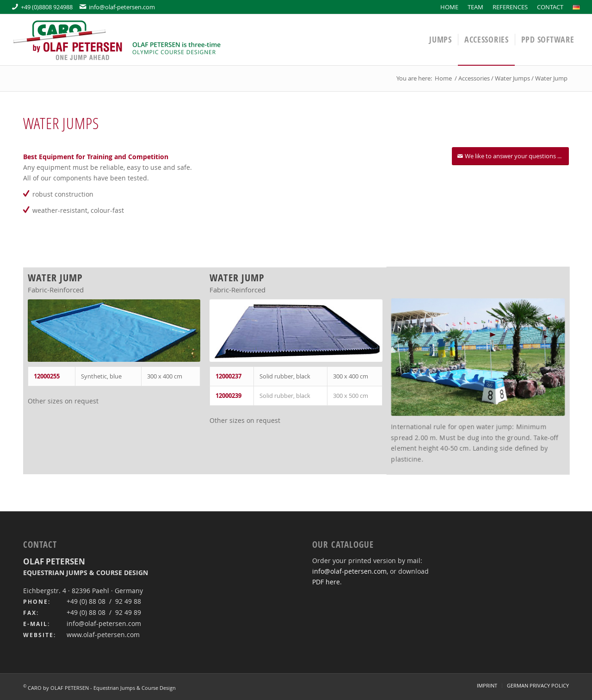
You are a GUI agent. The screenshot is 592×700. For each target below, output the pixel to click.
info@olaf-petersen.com (117, 7)
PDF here (326, 582)
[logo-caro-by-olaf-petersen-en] (118, 40)
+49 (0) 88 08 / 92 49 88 (104, 601)
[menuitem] (449, 7)
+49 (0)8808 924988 (42, 7)
